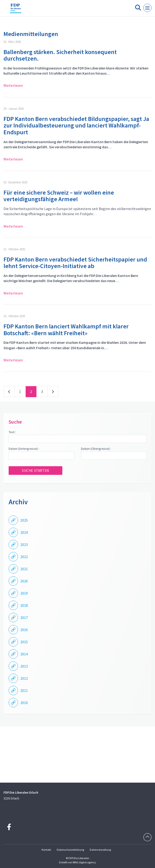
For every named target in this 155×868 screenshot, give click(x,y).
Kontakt (46, 850)
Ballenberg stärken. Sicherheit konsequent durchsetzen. (60, 55)
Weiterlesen (13, 85)
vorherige (9, 392)
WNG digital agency (84, 862)
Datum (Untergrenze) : (24, 449)
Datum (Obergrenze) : (96, 449)
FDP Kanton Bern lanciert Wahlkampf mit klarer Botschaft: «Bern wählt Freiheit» (66, 330)
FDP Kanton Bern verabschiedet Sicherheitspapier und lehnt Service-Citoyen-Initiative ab (75, 263)
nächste (53, 392)
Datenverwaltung (100, 850)
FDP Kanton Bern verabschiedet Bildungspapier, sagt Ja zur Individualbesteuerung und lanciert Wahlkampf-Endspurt (76, 125)
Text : (12, 432)
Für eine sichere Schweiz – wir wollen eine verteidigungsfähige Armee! (59, 196)
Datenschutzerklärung (70, 850)
